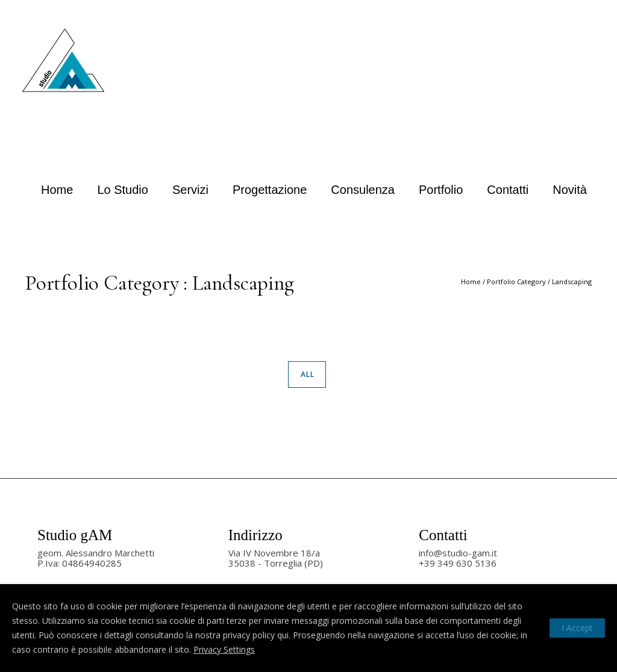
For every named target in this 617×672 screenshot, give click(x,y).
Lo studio (123, 190)
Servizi (190, 190)
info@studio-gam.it (458, 553)
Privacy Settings (224, 649)
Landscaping (572, 282)
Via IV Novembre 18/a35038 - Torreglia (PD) (276, 558)
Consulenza (363, 190)
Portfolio (441, 190)
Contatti (508, 190)
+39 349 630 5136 (458, 563)
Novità (570, 190)
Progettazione (270, 190)
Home (57, 190)
